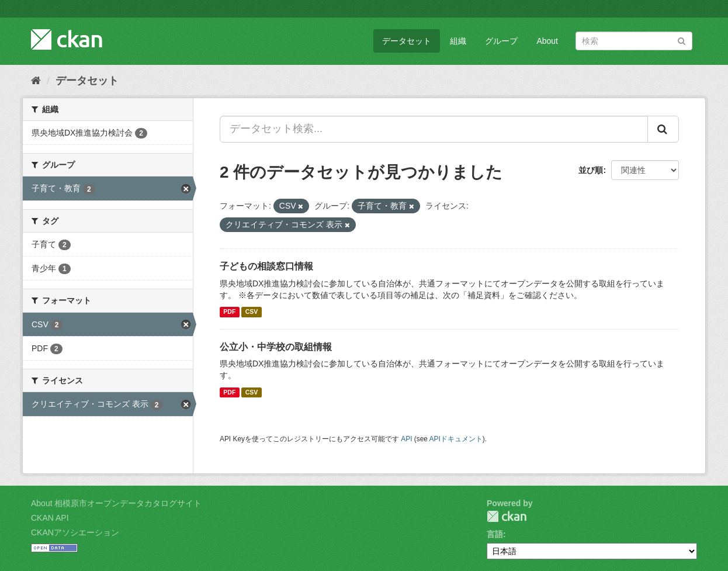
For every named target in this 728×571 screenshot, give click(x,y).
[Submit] (682, 40)
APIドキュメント (456, 439)
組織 (458, 41)
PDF (229, 312)
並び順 (591, 170)
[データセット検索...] (434, 129)
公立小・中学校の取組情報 (276, 347)
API (406, 439)
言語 (495, 534)
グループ (501, 41)
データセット (407, 41)
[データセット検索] (634, 41)
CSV (252, 312)
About (547, 41)
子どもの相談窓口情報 (266, 266)
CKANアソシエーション (75, 532)
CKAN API (50, 518)
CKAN (507, 516)
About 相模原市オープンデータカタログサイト (116, 503)
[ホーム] (36, 81)
